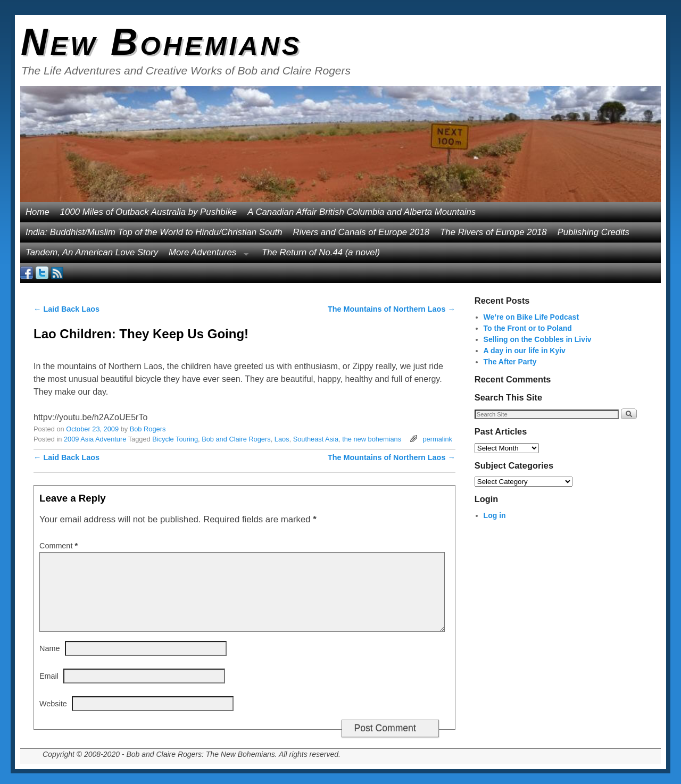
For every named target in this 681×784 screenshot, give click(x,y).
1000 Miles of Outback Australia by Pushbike (148, 212)
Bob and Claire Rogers (236, 439)
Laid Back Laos (67, 309)
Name (49, 648)
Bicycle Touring (175, 439)
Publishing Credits (593, 232)
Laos (282, 439)
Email (49, 676)
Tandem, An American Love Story (92, 252)
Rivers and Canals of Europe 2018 (362, 232)
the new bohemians (372, 439)
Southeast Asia (316, 439)
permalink (437, 439)
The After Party (510, 362)
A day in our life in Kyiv (525, 351)
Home (38, 212)
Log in (495, 515)
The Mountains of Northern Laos (392, 309)
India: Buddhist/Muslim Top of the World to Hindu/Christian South (154, 232)
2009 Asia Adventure (95, 439)
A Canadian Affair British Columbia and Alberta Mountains (362, 212)
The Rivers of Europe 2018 (493, 232)
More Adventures (206, 255)
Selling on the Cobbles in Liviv (538, 339)
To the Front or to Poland (528, 328)
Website (53, 704)
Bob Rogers (148, 429)
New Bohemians (161, 42)
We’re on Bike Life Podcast (531, 317)
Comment (60, 546)
